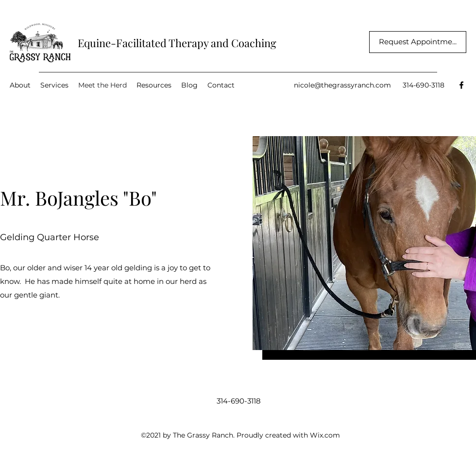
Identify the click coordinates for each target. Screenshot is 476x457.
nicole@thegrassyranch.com (342, 85)
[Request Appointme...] (418, 42)
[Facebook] (461, 85)
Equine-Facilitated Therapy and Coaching (177, 43)
